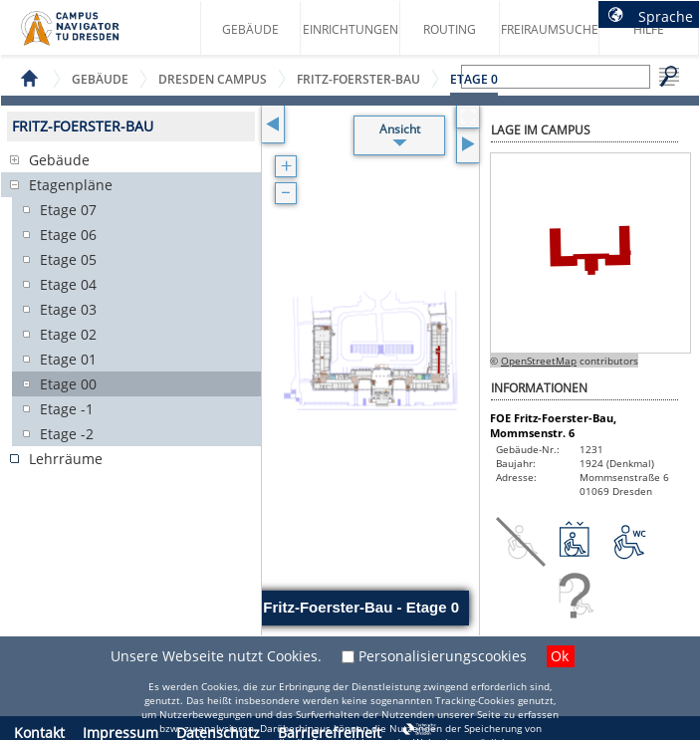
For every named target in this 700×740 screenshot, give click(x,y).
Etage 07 (68, 210)
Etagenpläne (71, 185)
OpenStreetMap (539, 361)
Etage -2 (67, 434)
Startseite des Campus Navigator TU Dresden (91, 36)
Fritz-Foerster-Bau (358, 79)
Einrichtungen (350, 29)
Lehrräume (66, 459)
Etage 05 (68, 259)
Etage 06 (68, 235)
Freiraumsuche (550, 29)
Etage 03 (68, 309)
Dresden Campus (213, 79)
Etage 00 (68, 384)
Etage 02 (68, 334)
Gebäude (250, 29)
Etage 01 (68, 359)
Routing (450, 29)
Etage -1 (67, 409)
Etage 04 (68, 284)
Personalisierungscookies (443, 656)
